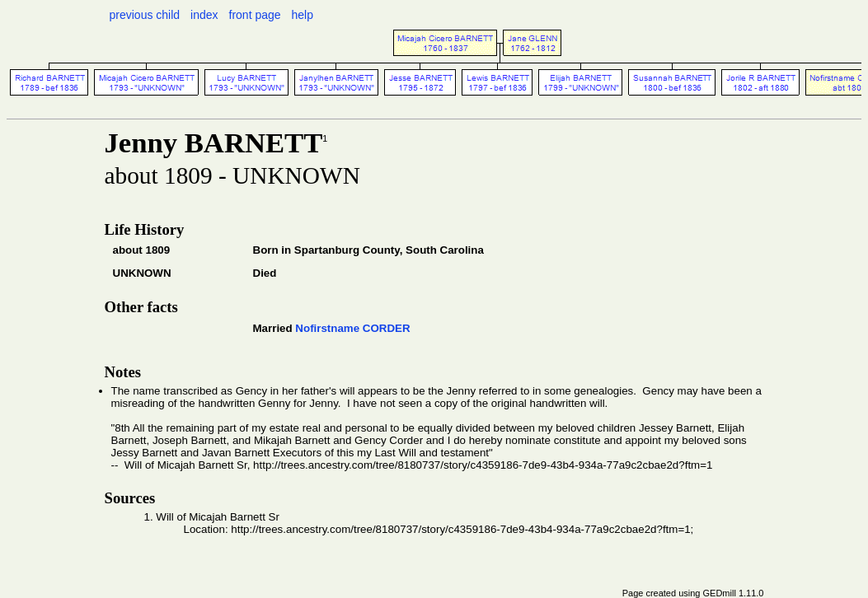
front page (255, 15)
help (303, 15)
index (204, 15)
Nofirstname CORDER (352, 328)
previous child (145, 15)
